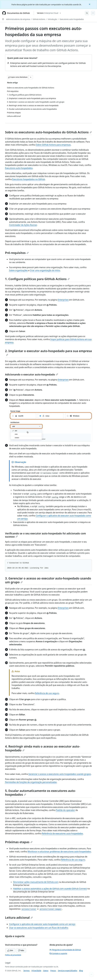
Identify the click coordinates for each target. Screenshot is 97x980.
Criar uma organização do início (45, 270)
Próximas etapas (19, 842)
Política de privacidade (13, 955)
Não (21, 950)
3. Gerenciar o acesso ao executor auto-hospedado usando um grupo (48, 580)
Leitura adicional (19, 917)
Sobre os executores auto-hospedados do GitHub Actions (48, 132)
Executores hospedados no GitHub (28, 179)
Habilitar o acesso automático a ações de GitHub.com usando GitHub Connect (50, 889)
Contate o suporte (58, 953)
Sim (10, 950)
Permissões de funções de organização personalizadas (31, 782)
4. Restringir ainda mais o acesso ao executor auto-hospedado (43, 748)
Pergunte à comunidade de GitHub (65, 950)
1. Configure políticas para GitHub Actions (37, 279)
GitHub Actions (39, 19)
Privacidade (36, 971)
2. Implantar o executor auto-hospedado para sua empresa (48, 352)
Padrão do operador (65, 810)
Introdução (52, 19)
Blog (81, 971)
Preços (53, 971)
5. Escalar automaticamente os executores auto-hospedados (40, 793)
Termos (26, 971)
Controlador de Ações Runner (23, 225)
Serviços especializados (67, 971)
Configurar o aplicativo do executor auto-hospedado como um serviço (42, 924)
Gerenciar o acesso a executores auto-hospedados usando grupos (60, 774)
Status (46, 971)
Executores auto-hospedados (72, 19)
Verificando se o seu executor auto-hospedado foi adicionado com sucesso (45, 535)
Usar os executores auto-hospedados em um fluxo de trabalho (39, 928)
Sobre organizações (18, 270)
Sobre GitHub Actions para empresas (53, 145)
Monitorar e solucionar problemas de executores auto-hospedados (59, 852)
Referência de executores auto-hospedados (62, 833)
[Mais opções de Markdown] (31, 77)
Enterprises (63, 300)
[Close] (90, 4)
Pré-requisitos (17, 253)
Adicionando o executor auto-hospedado (32, 374)
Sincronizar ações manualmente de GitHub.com (36, 882)
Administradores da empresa (18, 19)
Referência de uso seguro (47, 693)
